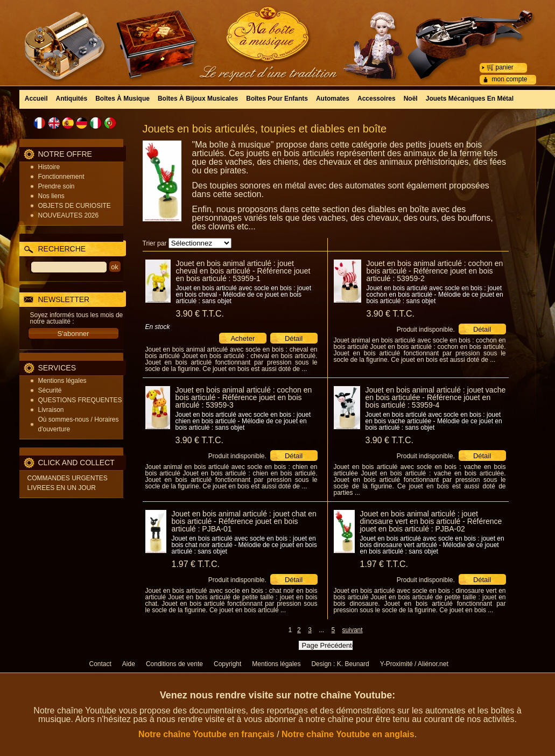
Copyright (227, 664)
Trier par (155, 243)
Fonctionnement (61, 177)
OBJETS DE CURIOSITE (75, 206)
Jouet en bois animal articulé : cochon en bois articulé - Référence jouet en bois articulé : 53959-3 (244, 397)
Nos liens (51, 196)
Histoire (49, 167)
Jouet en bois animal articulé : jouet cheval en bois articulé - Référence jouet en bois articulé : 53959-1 (243, 271)
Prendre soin (57, 186)
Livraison (51, 410)
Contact (100, 664)
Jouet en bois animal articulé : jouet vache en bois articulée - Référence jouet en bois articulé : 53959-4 (436, 397)
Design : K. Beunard (340, 664)
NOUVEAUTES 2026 (69, 215)
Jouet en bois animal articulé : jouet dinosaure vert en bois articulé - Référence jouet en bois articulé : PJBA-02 (431, 521)
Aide (129, 664)
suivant (353, 630)
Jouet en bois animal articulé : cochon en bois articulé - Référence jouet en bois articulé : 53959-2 (435, 271)
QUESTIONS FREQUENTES (80, 400)
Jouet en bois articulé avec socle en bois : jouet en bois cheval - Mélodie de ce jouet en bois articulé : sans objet (244, 295)
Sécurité (50, 390)
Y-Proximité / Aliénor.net (414, 664)
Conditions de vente (174, 664)
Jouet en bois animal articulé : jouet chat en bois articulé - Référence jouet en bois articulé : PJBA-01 (244, 521)
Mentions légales (62, 381)
